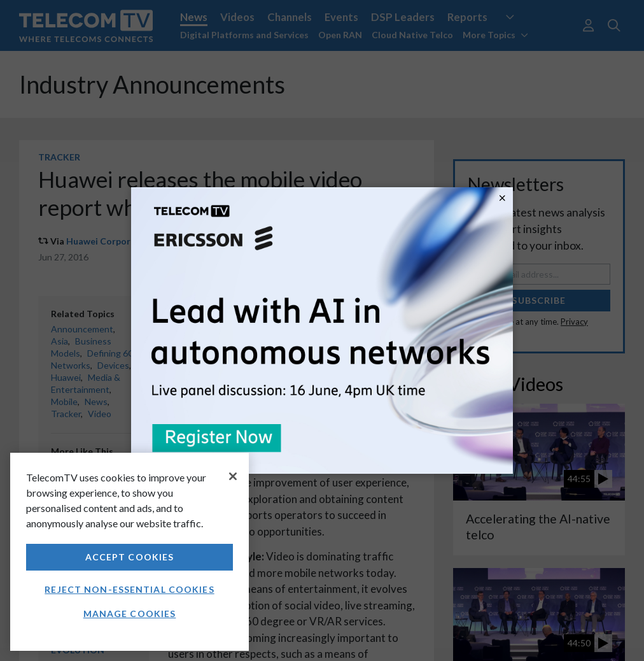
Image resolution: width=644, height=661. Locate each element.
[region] (129, 552)
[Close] (233, 476)
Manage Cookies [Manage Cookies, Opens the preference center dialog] (130, 614)
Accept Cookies (130, 557)
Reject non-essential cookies (129, 589)
